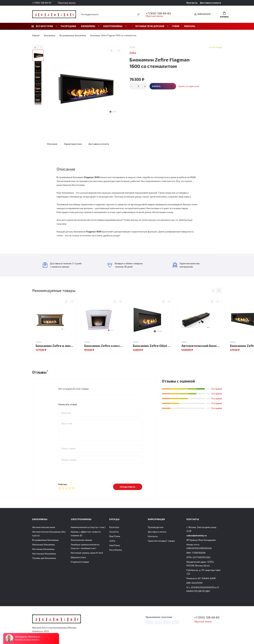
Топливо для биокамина (44, 558)
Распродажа (68, 26)
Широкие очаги (78, 557)
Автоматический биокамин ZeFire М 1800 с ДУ (201, 346)
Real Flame (115, 536)
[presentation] (83, 473)
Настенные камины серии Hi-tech (87, 553)
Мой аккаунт (202, 14)
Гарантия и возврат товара (161, 541)
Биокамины (88, 26)
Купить (163, 86)
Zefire (112, 541)
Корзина (224, 15)
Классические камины (81, 540)
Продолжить (128, 487)
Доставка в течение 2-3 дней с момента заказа (62, 265)
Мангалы (190, 26)
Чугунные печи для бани (150, 26)
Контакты (192, 3)
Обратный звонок (67, 3)
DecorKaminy (116, 550)
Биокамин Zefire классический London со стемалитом (104, 346)
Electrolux (114, 527)
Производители (156, 527)
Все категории (42, 26)
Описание (52, 144)
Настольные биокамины (44, 554)
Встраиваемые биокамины (45, 540)
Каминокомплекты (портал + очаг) (88, 527)
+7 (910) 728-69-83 (42, 3)
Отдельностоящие (80, 562)
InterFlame (115, 545)
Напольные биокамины (44, 545)
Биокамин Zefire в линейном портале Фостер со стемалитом (55, 346)
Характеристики (73, 144)
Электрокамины (113, 26)
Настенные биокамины (43, 549)
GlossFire (114, 532)
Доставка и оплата (210, 3)
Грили (176, 26)
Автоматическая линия (44, 527)
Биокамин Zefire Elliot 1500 (152, 346)
